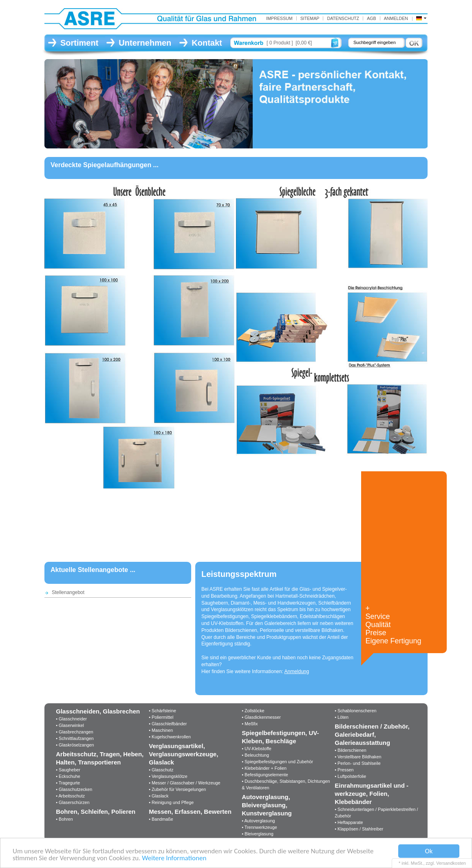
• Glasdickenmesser (261, 717)
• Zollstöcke (253, 711)
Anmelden (396, 18)
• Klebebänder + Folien (264, 768)
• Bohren (64, 819)
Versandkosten (451, 863)
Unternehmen (145, 43)
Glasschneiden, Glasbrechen (98, 711)
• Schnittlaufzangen (75, 738)
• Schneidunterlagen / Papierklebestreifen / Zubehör (376, 813)
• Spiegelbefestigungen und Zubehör (277, 762)
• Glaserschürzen (73, 802)
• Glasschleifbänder (168, 724)
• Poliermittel (161, 717)
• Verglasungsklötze (168, 776)
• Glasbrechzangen (74, 732)
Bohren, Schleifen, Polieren (96, 812)
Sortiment (79, 43)
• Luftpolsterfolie (350, 776)
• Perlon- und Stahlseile (357, 763)
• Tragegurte (68, 783)
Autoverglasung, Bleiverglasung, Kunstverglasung (267, 805)
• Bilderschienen (351, 750)
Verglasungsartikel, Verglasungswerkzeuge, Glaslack (183, 754)
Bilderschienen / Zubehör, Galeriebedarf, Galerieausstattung (372, 734)
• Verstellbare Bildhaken (358, 757)
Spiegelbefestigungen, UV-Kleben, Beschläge (280, 737)
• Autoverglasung (258, 821)
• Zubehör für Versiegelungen (177, 789)
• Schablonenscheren (355, 711)
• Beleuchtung (255, 755)
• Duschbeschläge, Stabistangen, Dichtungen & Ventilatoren (286, 784)
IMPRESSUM (279, 18)
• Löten (342, 717)
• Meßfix (250, 724)
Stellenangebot (68, 592)
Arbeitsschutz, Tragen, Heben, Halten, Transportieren (100, 758)
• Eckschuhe (68, 776)
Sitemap (310, 18)
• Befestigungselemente (265, 775)
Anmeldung (297, 671)
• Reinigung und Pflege (171, 802)
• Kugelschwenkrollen (170, 737)
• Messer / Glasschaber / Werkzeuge (184, 783)
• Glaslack (159, 796)
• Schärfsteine (162, 711)
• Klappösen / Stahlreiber (359, 829)
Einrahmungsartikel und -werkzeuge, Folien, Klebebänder (372, 794)
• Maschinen (161, 730)
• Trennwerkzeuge (259, 827)
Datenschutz (343, 18)
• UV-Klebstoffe (257, 749)
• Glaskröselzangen (75, 745)
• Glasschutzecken (74, 789)
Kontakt (207, 43)
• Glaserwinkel (70, 725)
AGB (372, 18)
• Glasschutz (161, 770)
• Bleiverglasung (258, 834)
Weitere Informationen (174, 858)
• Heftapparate (349, 822)
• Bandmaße (161, 819)
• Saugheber (68, 770)
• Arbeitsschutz (70, 796)
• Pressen (344, 770)
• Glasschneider (71, 719)
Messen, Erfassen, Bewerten (190, 812)
